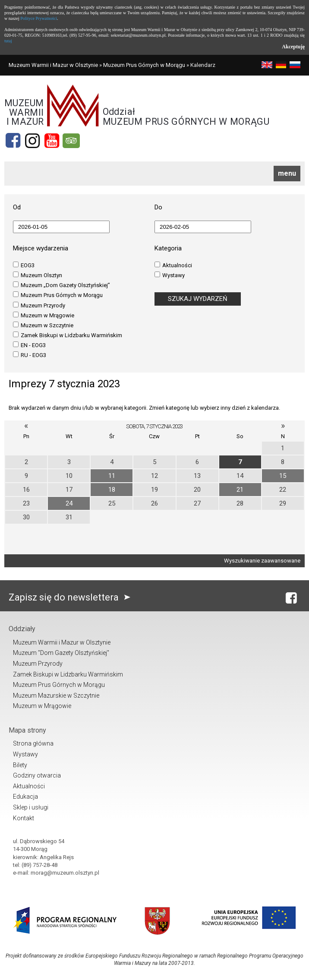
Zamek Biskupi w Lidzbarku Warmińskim (68, 335)
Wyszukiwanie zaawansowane (262, 561)
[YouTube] (52, 141)
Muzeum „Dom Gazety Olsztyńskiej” (61, 285)
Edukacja (25, 797)
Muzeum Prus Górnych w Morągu (144, 65)
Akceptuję (293, 47)
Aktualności (173, 265)
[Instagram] (32, 141)
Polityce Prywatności (39, 18)
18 (112, 490)
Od (17, 207)
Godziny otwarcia (37, 775)
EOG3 (24, 265)
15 (283, 476)
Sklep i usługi (31, 807)
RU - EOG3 (30, 355)
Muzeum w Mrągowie (44, 315)
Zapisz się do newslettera (71, 597)
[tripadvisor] (71, 141)
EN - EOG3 (29, 345)
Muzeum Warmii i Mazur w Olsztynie (53, 65)
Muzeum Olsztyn (38, 275)
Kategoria (168, 248)
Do (158, 207)
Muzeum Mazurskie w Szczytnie (56, 695)
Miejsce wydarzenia (41, 248)
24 (69, 503)
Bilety (20, 765)
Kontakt (24, 818)
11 (112, 476)
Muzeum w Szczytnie (43, 325)
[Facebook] (13, 141)
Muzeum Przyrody (39, 305)
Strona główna (33, 743)
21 (240, 490)
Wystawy (170, 275)
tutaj (8, 41)
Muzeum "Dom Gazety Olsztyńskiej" (61, 653)
